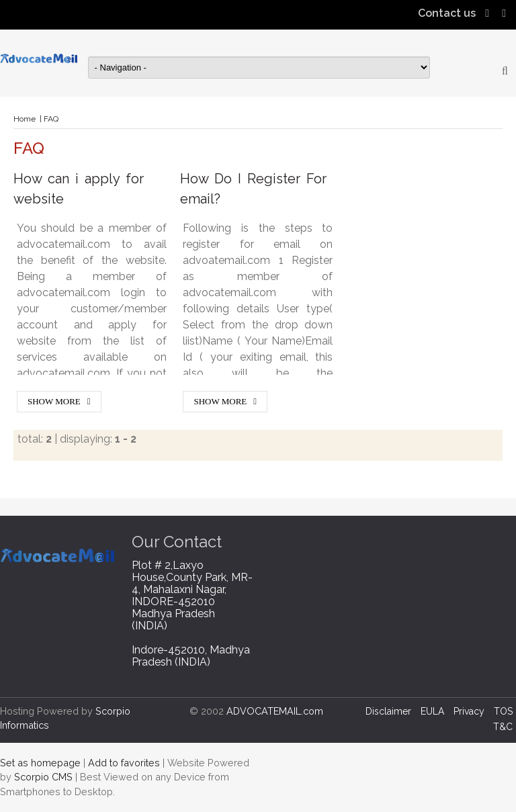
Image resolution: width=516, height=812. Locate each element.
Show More (54, 401)
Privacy (469, 711)
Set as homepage (40, 763)
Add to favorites (124, 763)
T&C (503, 727)
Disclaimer (388, 711)
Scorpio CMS (43, 777)
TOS (503, 711)
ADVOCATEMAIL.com (275, 711)
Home (25, 119)
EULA (432, 711)
